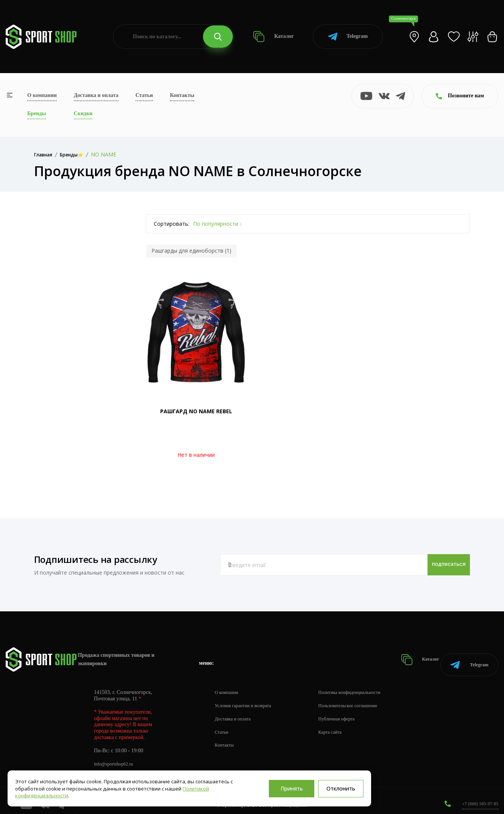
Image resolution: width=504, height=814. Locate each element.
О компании (42, 95)
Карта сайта (341, 723)
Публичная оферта (349, 710)
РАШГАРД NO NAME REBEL (196, 411)
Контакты (182, 95)
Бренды (37, 113)
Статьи (144, 95)
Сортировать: (172, 224)
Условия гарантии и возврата (247, 697)
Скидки (83, 113)
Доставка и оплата (96, 95)
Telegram (348, 37)
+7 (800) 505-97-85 (477, 795)
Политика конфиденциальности (364, 684)
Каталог (274, 37)
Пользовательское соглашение (362, 697)
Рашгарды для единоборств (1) (191, 251)
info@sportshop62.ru (116, 755)
